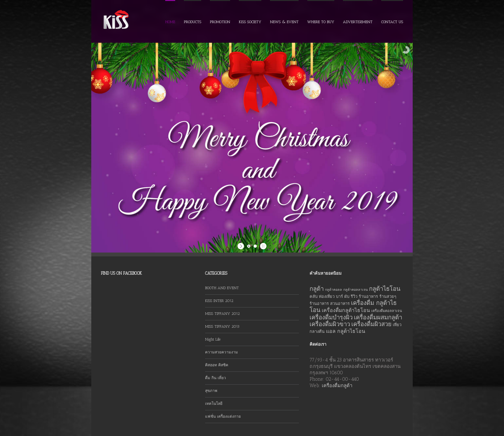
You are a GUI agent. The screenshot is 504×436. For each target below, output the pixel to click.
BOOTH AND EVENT (222, 288)
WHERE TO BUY (321, 22)
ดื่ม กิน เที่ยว (216, 378)
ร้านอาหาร (319, 303)
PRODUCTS (193, 22)
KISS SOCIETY (250, 22)
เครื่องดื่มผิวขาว (330, 324)
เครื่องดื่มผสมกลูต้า (378, 317)
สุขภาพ (211, 391)
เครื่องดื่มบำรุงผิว (331, 317)
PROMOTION (220, 22)
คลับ (314, 296)
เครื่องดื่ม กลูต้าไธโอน (353, 306)
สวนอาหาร (340, 303)
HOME (170, 22)
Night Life (213, 339)
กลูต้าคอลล (333, 290)
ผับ (347, 296)
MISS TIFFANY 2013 (222, 326)
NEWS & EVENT (284, 22)
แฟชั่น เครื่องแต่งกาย (223, 416)
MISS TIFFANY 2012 (222, 314)
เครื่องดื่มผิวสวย (371, 324)
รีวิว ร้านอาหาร (364, 296)
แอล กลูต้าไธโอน (346, 331)
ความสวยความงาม (221, 352)
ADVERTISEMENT (358, 22)
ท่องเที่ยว (327, 296)
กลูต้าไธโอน (385, 289)
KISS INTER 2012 (219, 301)
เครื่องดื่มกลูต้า (337, 386)
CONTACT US (392, 22)
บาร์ (339, 296)
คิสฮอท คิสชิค (217, 365)
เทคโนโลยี (214, 404)
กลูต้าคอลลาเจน (355, 290)
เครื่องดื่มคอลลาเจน (387, 311)
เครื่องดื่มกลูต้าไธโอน (346, 310)
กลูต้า (317, 289)
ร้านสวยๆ (388, 296)
